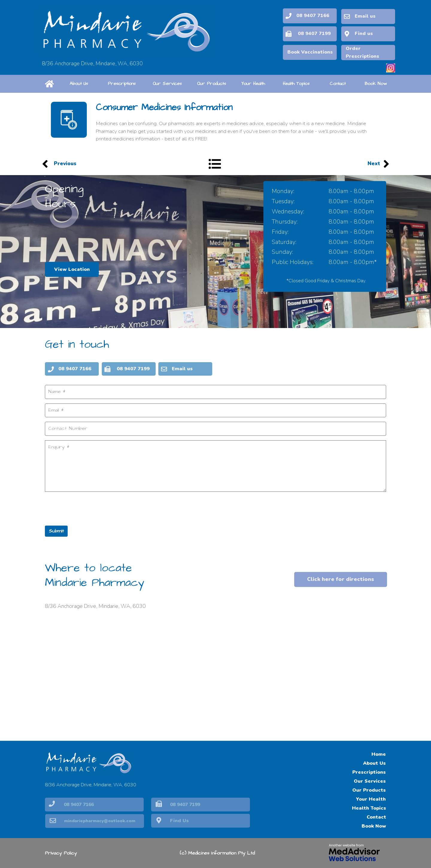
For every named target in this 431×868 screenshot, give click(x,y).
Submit (56, 530)
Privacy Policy (61, 853)
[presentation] (90, 507)
